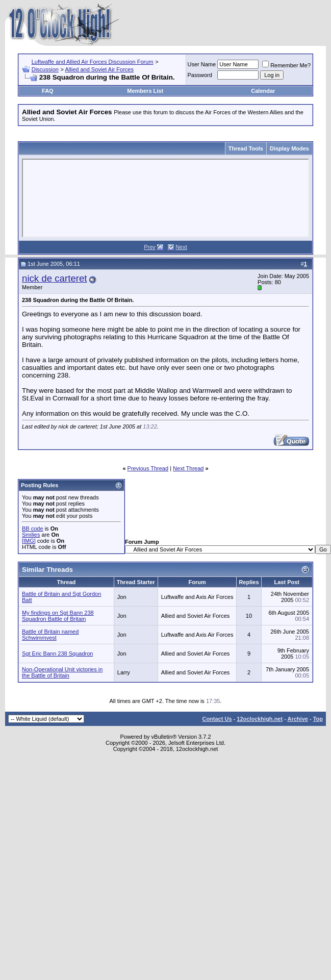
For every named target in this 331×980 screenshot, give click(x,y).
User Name (202, 64)
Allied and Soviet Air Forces (99, 69)
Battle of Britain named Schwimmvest (50, 635)
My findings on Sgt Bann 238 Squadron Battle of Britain (58, 616)
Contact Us (217, 719)
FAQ (48, 91)
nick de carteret (55, 278)
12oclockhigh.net (260, 719)
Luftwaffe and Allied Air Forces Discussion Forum (93, 62)
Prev (150, 247)
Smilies (31, 535)
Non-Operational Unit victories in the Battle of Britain (62, 672)
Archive (298, 719)
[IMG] (29, 541)
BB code (33, 529)
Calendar (263, 91)
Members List (145, 91)
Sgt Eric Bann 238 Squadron (57, 654)
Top (318, 719)
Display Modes (289, 148)
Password (200, 75)
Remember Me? (286, 65)
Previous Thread (148, 468)
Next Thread (188, 468)
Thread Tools (246, 148)
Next (181, 247)
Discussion (45, 69)
